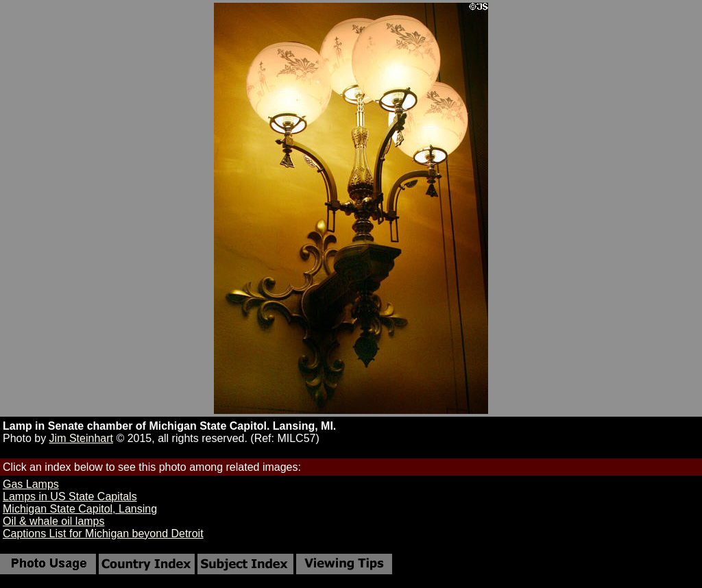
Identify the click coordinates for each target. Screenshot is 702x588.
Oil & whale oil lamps (54, 521)
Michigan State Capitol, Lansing (80, 509)
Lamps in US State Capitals (70, 497)
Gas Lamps (31, 484)
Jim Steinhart (81, 438)
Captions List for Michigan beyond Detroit (103, 534)
